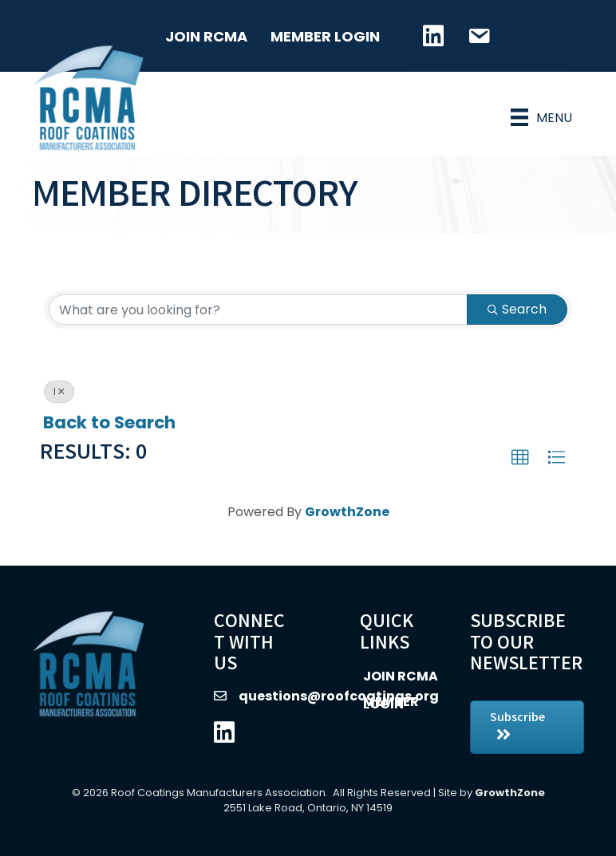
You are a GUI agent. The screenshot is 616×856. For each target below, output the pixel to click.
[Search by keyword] (258, 310)
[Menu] (541, 117)
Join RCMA (206, 36)
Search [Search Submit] (517, 309)
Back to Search (109, 422)
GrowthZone (347, 512)
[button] (520, 458)
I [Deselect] (59, 391)
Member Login (325, 36)
